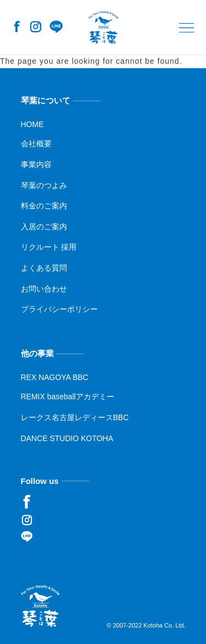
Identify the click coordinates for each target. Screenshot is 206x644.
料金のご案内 (44, 206)
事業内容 (36, 164)
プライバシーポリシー (59, 309)
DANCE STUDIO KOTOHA (67, 438)
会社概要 (36, 144)
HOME (32, 124)
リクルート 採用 (49, 247)
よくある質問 (44, 268)
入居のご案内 (44, 227)
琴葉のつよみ (44, 185)
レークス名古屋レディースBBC (75, 417)
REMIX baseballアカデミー (68, 397)
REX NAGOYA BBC (55, 377)
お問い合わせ (44, 288)
